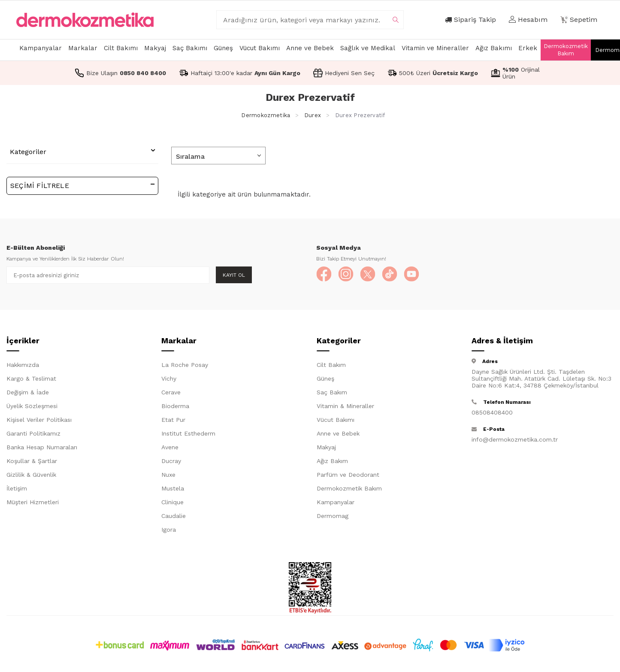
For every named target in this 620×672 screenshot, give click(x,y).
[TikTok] (396, 275)
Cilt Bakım (331, 366)
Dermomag (333, 518)
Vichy (169, 380)
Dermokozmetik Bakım (566, 50)
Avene (170, 449)
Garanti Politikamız (33, 435)
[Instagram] (348, 275)
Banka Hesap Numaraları (42, 449)
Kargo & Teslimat (31, 380)
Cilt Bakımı (121, 48)
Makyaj (155, 48)
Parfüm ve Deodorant (348, 476)
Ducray (171, 463)
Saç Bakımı (190, 48)
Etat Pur (173, 421)
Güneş (223, 48)
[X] (372, 275)
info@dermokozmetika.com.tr (515, 441)
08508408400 (492, 414)
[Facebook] (325, 275)
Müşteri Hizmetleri (33, 504)
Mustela (173, 490)
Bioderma (175, 408)
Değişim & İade (28, 394)
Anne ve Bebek (310, 48)
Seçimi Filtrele (82, 185)
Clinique (172, 504)
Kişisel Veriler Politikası (39, 421)
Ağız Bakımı (494, 48)
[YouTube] (419, 275)
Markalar (83, 48)
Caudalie (174, 518)
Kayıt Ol (234, 275)
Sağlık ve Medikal (368, 48)
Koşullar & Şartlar (32, 463)
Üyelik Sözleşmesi (32, 408)
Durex (313, 115)
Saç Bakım (332, 394)
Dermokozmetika (266, 115)
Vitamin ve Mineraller (435, 48)
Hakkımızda (23, 366)
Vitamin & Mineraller (345, 408)
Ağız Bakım (332, 463)
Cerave (171, 394)
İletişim (17, 490)
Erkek (528, 48)
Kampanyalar (41, 48)
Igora (169, 531)
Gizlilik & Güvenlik (31, 476)
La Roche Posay (185, 366)
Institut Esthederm (188, 435)
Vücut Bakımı (260, 48)
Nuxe (168, 476)
